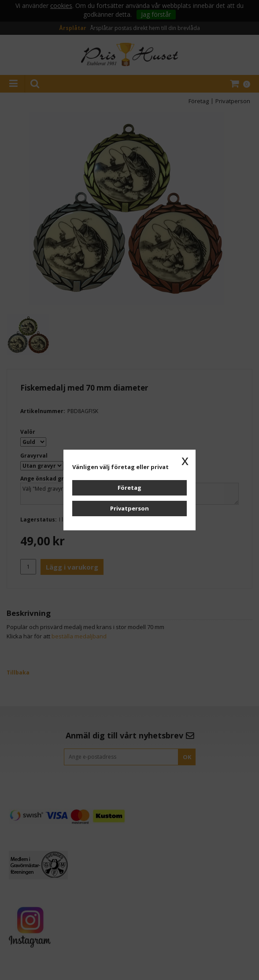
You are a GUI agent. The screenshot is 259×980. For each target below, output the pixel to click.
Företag (129, 488)
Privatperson (129, 508)
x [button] (185, 460)
